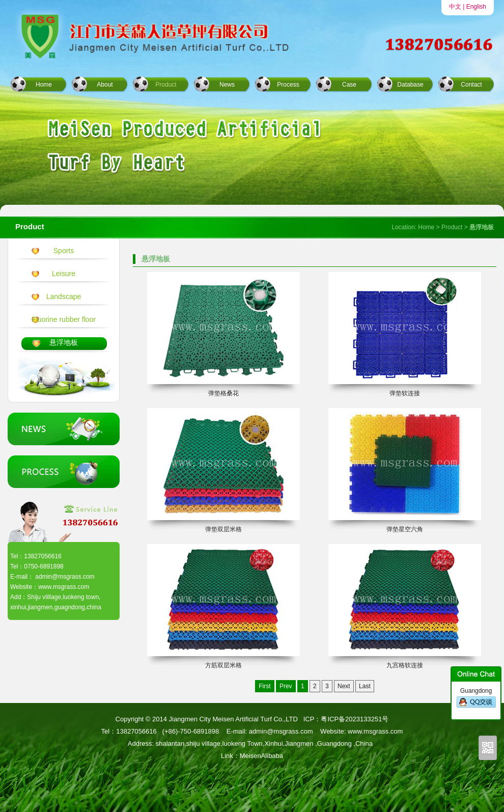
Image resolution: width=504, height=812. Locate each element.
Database (410, 85)
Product (166, 85)
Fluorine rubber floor (64, 319)
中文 (455, 7)
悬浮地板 (64, 342)
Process (288, 85)
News (227, 85)
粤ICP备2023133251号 (355, 719)
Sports (64, 251)
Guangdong (476, 698)
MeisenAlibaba (261, 756)
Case (349, 85)
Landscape (64, 296)
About (105, 85)
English (476, 7)
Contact (471, 85)
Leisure (64, 274)
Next (344, 686)
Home (44, 85)
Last (365, 686)
